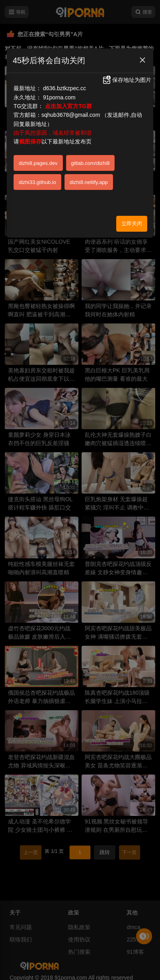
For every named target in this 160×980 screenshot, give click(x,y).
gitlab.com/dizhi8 (91, 163)
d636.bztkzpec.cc (64, 88)
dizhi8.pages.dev (38, 163)
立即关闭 (132, 224)
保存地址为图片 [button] (127, 80)
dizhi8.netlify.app (89, 182)
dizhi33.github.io (37, 182)
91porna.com (59, 97)
